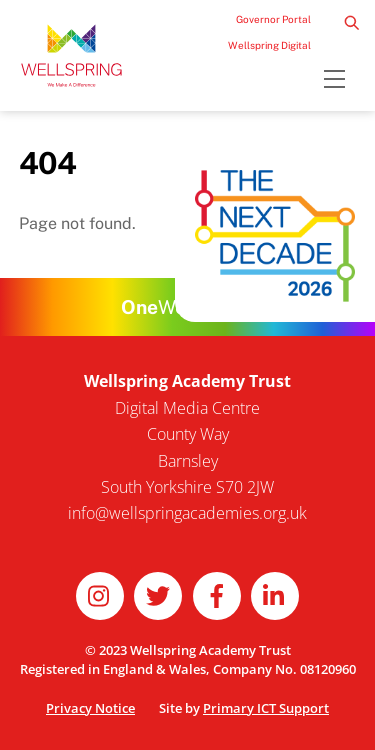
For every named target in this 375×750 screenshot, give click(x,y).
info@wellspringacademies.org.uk (187, 513)
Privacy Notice (90, 708)
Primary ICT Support (266, 708)
